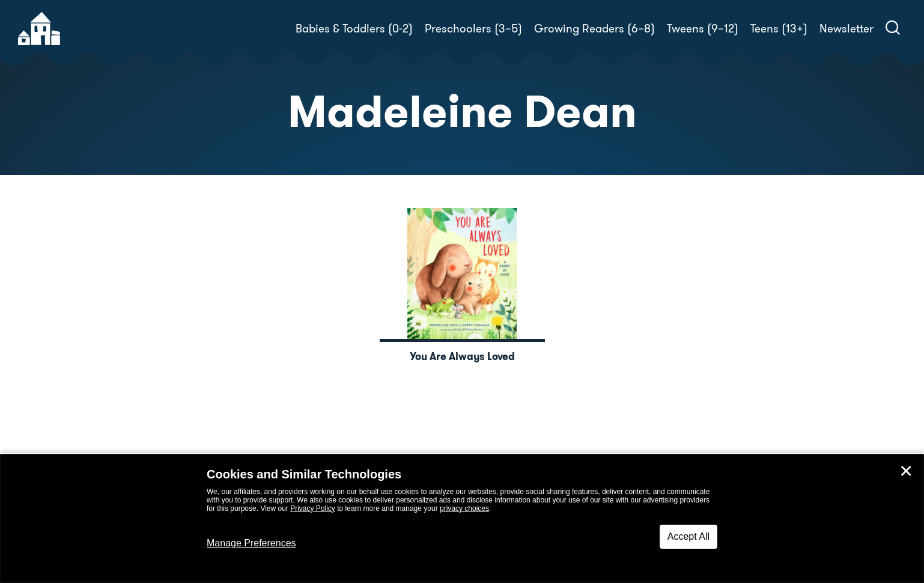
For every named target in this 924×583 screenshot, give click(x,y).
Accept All (688, 536)
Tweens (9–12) (703, 29)
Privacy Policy (313, 508)
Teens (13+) (779, 29)
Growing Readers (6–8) (594, 29)
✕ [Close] (906, 471)
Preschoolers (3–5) (473, 29)
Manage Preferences (251, 543)
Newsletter (846, 29)
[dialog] (462, 519)
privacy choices (464, 508)
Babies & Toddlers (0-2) (354, 29)
